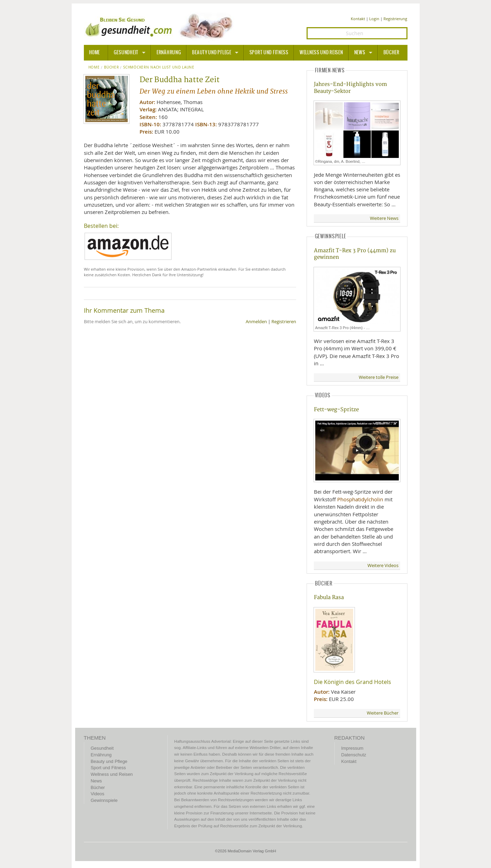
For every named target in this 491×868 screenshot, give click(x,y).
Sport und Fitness (269, 53)
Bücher (391, 53)
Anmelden (256, 322)
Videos (98, 794)
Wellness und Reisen (321, 53)
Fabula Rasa (329, 598)
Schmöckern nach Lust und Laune (159, 67)
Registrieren (284, 322)
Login (374, 19)
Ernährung (169, 53)
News (360, 53)
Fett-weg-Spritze (336, 410)
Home (94, 67)
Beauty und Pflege (212, 53)
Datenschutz (354, 755)
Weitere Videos (383, 566)
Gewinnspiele (104, 800)
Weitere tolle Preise (379, 377)
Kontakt (358, 19)
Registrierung (395, 19)
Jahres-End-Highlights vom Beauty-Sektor (350, 88)
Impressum (353, 748)
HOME (95, 53)
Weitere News (384, 218)
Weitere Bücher (383, 713)
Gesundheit (126, 53)
